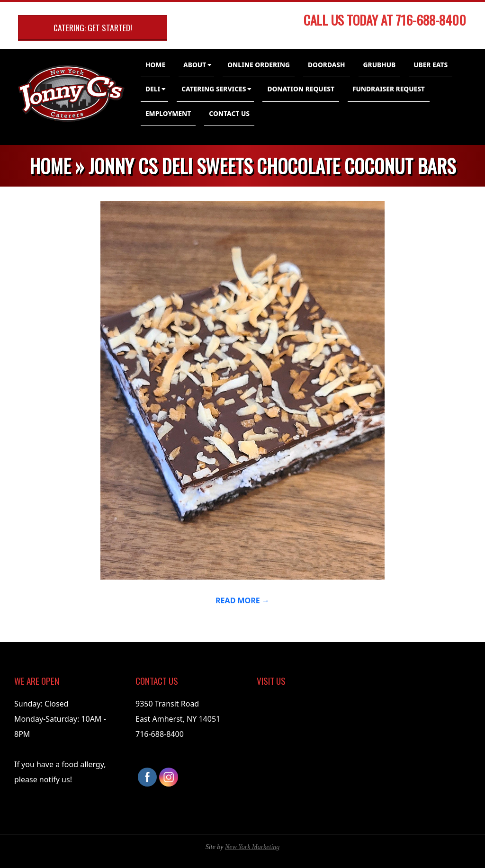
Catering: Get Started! (93, 27)
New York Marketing (252, 847)
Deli (153, 89)
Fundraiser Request (389, 89)
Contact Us (229, 113)
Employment (168, 113)
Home (155, 65)
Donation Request (301, 89)
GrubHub (380, 65)
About (195, 65)
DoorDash (327, 65)
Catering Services (214, 89)
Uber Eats (431, 65)
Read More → (242, 600)
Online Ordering (259, 65)
